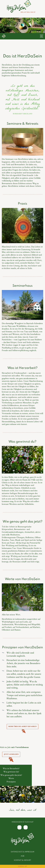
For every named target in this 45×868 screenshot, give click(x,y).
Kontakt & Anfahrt (22, 860)
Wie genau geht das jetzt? (11, 775)
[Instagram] (26, 827)
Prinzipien (11, 782)
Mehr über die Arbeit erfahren (22, 727)
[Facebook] (19, 827)
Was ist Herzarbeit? (11, 768)
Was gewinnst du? (11, 772)
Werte (11, 778)
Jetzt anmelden (11, 754)
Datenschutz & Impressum (22, 852)
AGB (22, 856)
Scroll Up (22, 867)
